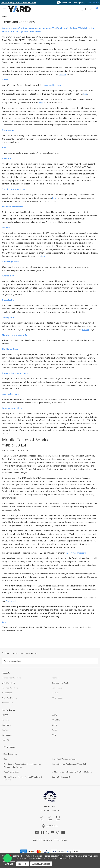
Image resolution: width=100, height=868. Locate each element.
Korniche (6, 720)
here (85, 94)
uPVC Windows (9, 683)
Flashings (55, 678)
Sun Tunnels (57, 688)
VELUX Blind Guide (11, 772)
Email (58, 818)
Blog (5, 759)
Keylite (54, 725)
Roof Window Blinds (60, 683)
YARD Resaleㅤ (8, 703)
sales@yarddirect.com (76, 553)
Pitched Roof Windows (12, 678)
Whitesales (7, 735)
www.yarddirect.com (53, 85)
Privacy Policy (66, 858)
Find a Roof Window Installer (64, 759)
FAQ (42, 818)
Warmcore (6, 725)
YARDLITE (56, 720)
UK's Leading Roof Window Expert (19, 3)
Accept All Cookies (41, 864)
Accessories (7, 693)
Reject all (23, 864)
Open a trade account (61, 777)
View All (6, 740)
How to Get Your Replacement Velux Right (69, 764)
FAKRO (54, 715)
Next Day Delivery (10, 698)
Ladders (55, 693)
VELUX (5, 715)
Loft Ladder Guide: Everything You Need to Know (72, 772)
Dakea (54, 730)
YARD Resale (57, 698)
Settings (9, 864)
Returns (63, 74)
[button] (50, 797)
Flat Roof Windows (10, 688)
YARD (54, 735)
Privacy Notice (12, 601)
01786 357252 (92, 3)
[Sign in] (82, 9)
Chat (50, 818)
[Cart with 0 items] (96, 9)
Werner (5, 730)
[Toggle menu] (4, 9)
